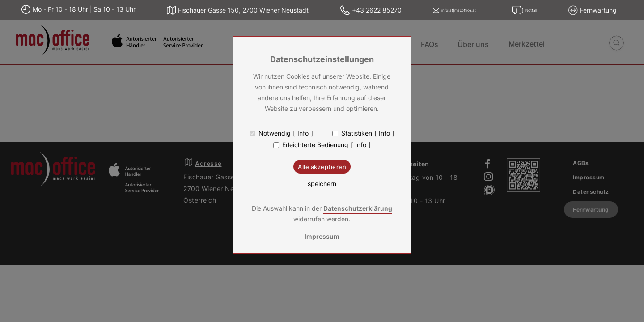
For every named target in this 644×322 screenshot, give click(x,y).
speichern (322, 184)
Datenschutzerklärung (358, 208)
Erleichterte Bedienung (315, 145)
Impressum (322, 236)
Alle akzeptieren (322, 167)
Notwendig (275, 133)
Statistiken (357, 133)
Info (303, 133)
